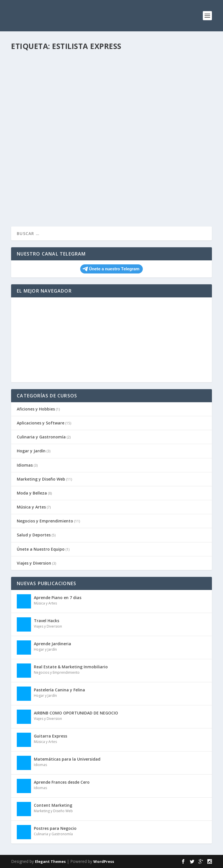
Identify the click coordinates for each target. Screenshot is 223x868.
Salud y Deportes (34, 535)
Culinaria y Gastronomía (41, 437)
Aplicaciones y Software (41, 423)
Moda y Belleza (32, 493)
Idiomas (25, 465)
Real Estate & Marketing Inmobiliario (71, 667)
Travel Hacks (47, 621)
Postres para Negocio (55, 828)
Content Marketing (53, 805)
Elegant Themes (50, 861)
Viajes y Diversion (34, 563)
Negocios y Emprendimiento (45, 521)
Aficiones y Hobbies (36, 409)
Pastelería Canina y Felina (59, 690)
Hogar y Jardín (31, 451)
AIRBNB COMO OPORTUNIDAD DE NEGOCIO (76, 713)
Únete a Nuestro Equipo (41, 549)
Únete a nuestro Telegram (111, 269)
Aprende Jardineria (52, 644)
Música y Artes (31, 507)
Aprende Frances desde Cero (62, 782)
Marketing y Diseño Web (41, 479)
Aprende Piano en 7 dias (58, 598)
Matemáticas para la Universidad (67, 759)
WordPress (104, 861)
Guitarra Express (50, 736)
